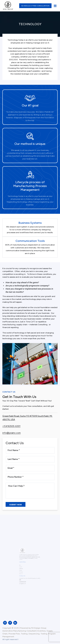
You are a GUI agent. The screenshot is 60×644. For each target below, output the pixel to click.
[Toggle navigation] (55, 6)
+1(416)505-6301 (11, 426)
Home (22, 565)
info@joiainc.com (12, 433)
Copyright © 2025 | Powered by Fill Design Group (24, 628)
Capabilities (23, 568)
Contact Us (23, 572)
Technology (23, 571)
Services (22, 570)
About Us (22, 567)
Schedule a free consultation (35, 6)
